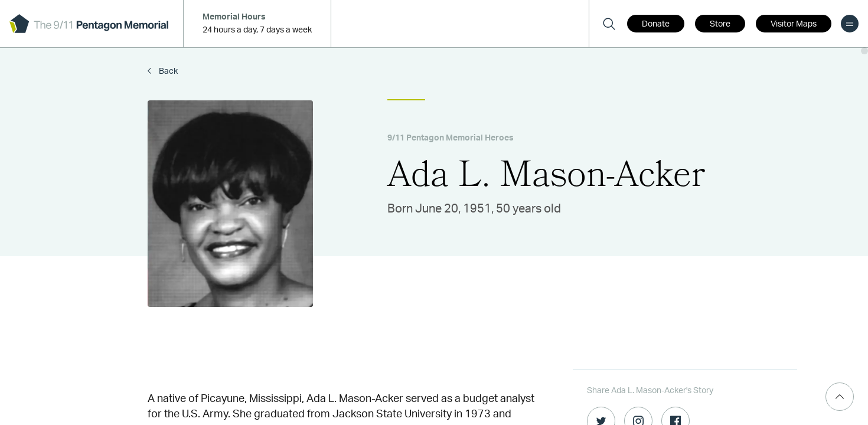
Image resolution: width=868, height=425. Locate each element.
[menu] (850, 24)
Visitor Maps (794, 24)
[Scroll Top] (840, 397)
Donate (656, 24)
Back (167, 71)
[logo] (89, 24)
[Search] (609, 24)
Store (720, 24)
